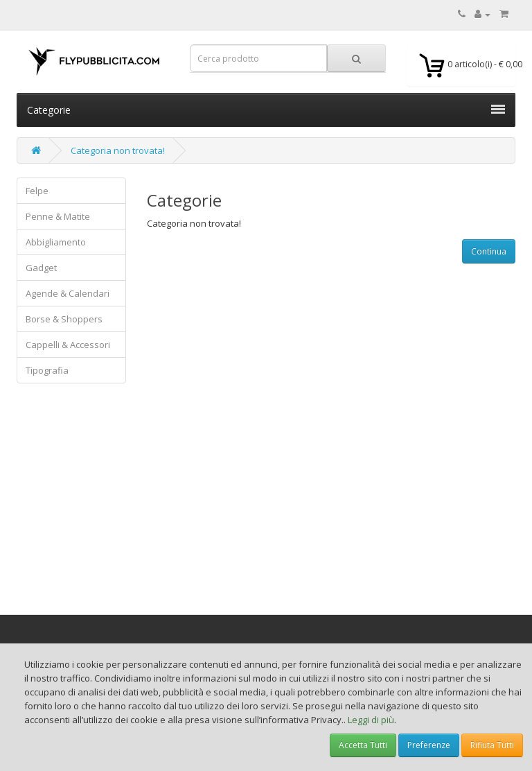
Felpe (37, 191)
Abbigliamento (56, 242)
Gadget (41, 268)
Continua (489, 251)
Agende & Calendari (68, 293)
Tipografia (47, 370)
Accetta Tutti (363, 745)
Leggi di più (371, 720)
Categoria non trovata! (118, 150)
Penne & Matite (58, 216)
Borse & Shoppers (64, 319)
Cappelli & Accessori (68, 345)
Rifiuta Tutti (492, 745)
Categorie (266, 110)
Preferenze (429, 745)
